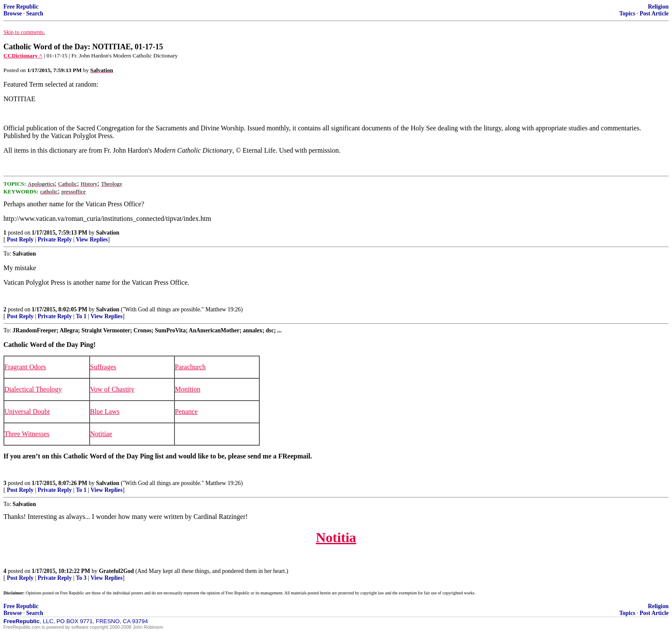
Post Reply (20, 240)
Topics (627, 14)
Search (35, 14)
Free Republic (21, 7)
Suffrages (103, 367)
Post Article (654, 14)
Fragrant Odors (25, 367)
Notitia (336, 537)
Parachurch (190, 367)
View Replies (92, 240)
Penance (186, 411)
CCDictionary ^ (23, 56)
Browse (13, 14)
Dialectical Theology (33, 389)
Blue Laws (105, 411)
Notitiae (101, 434)
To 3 (81, 578)
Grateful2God (117, 571)
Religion (658, 7)
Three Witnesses (27, 434)
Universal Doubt (27, 411)
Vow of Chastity (112, 389)
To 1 (81, 316)
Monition (188, 389)
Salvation (108, 233)
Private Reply (55, 240)
